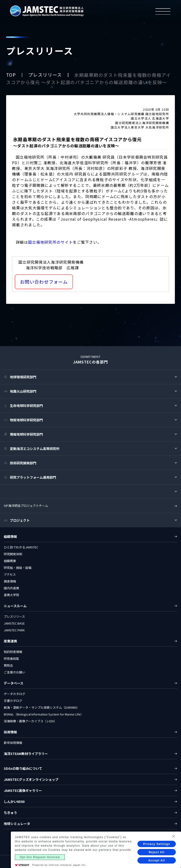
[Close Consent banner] (173, 847)
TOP (12, 75)
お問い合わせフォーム (44, 282)
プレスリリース (46, 75)
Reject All (157, 863)
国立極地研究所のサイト (50, 242)
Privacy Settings (157, 854)
